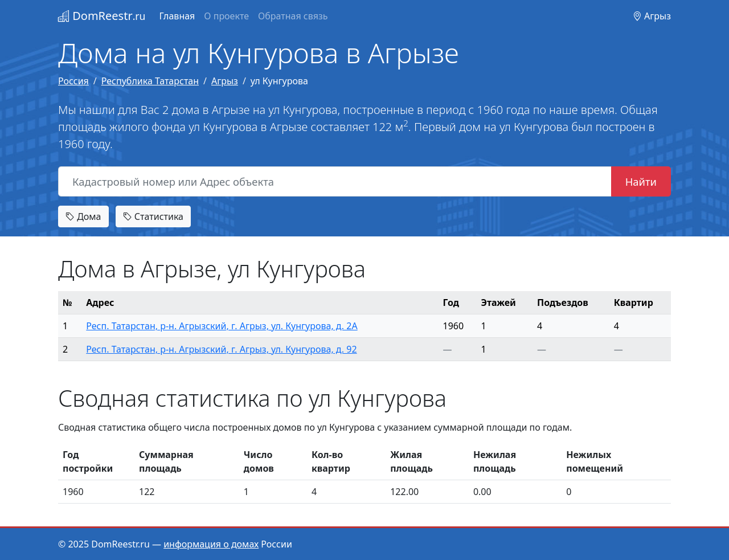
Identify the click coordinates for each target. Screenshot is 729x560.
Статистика (153, 216)
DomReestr (102, 16)
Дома (83, 216)
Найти (641, 181)
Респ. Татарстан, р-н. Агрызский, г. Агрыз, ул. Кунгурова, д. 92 (221, 349)
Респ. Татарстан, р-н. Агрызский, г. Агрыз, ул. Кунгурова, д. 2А (222, 326)
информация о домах (211, 544)
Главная (177, 16)
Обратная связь (293, 16)
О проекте (226, 16)
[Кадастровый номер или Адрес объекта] (335, 182)
